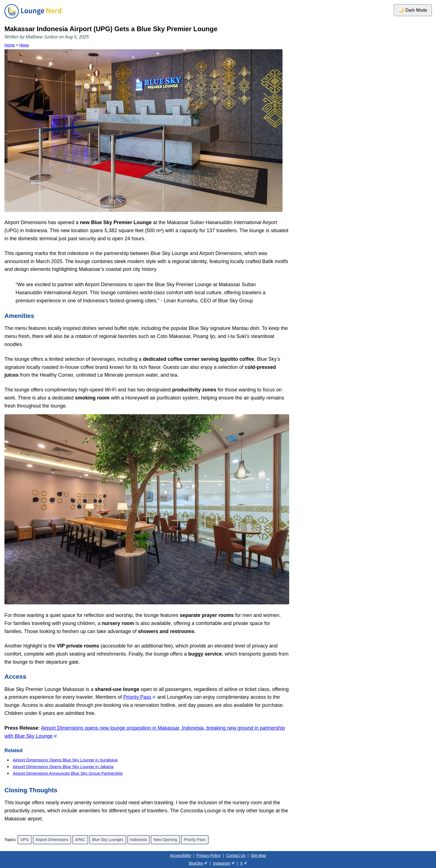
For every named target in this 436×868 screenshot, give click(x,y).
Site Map (258, 855)
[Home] (33, 19)
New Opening (165, 840)
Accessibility (180, 855)
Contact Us (236, 855)
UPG (24, 840)
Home (10, 45)
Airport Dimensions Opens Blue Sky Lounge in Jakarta (63, 767)
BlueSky (196, 863)
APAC (80, 840)
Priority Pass (137, 697)
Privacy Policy (209, 855)
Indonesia (139, 840)
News (24, 45)
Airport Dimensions (52, 840)
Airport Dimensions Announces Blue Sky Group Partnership (68, 773)
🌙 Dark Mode (413, 10)
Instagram (222, 863)
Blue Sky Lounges (108, 840)
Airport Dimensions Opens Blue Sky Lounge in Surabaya (65, 760)
